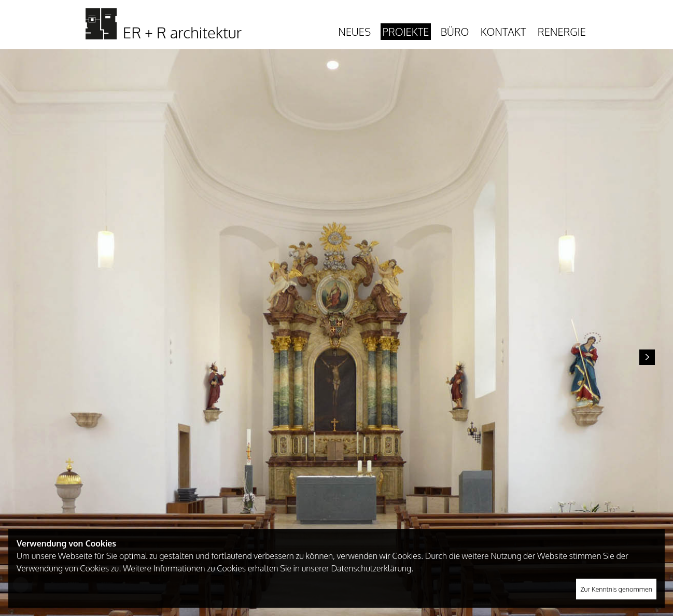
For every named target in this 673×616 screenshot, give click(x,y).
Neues (354, 32)
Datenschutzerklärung (371, 568)
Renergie (562, 32)
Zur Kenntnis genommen (616, 589)
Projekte (406, 32)
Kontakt (503, 32)
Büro (455, 32)
